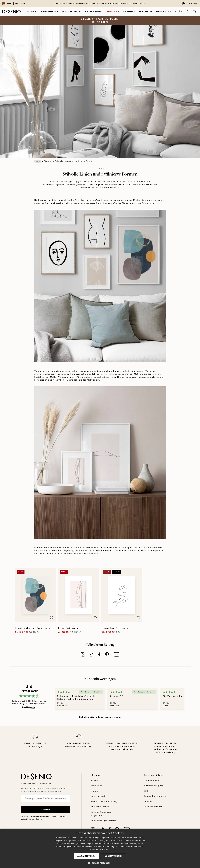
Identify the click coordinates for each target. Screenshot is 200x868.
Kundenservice (151, 781)
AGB (146, 791)
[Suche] (181, 12)
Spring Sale (112, 11)
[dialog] (100, 848)
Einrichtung (163, 11)
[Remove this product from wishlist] (73, 618)
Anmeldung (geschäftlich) (104, 821)
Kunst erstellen (72, 11)
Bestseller (145, 11)
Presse (94, 781)
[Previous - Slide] (51, 699)
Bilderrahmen (93, 11)
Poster (32, 11)
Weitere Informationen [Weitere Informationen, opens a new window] (100, 850)
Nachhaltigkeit (98, 796)
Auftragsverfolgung (153, 786)
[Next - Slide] (188, 699)
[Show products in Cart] (194, 12)
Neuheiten (129, 11)
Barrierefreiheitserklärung (104, 802)
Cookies (148, 802)
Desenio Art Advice (153, 775)
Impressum (96, 786)
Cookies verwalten (153, 807)
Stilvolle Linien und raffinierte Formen (73, 161)
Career (94, 791)
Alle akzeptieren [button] (86, 856)
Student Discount (100, 807)
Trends (48, 161)
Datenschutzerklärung (40, 816)
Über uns (95, 775)
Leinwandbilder (49, 11)
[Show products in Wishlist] (188, 12)
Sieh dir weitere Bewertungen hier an (100, 717)
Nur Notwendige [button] (113, 856)
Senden (45, 809)
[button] (100, 863)
